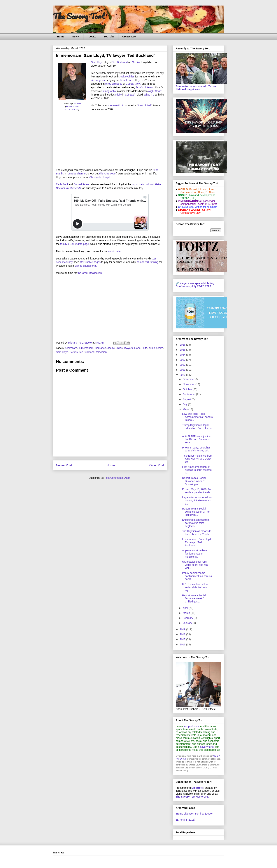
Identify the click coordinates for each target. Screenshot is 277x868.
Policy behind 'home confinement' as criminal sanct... (197, 576)
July (185, 404)
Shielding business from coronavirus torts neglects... (196, 523)
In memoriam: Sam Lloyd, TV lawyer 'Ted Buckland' (197, 542)
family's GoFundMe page (74, 244)
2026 (183, 345)
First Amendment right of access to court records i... (197, 470)
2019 (183, 629)
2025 (183, 350)
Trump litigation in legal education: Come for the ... (197, 428)
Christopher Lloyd (99, 177)
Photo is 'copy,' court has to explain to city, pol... (196, 449)
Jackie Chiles (127, 77)
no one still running (147, 262)
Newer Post (64, 465)
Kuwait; (194, 189)
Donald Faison (82, 184)
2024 (183, 355)
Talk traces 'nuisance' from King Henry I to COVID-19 (197, 459)
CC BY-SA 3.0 (72, 110)
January (188, 623)
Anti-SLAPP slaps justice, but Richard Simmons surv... (197, 439)
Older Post (157, 465)
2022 (183, 365)
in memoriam (86, 348)
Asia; (212, 189)
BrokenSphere (73, 107)
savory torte (207, 747)
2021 (183, 370)
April (186, 608)
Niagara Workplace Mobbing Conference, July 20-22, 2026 (195, 285)
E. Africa (210, 192)
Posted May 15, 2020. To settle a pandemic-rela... (197, 491)
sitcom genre (98, 80)
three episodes (114, 84)
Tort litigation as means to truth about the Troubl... (197, 533)
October (188, 389)
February (188, 618)
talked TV (149, 95)
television (101, 352)
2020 (183, 375)
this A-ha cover (108, 174)
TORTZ (92, 37)
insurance (100, 348)
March (187, 613)
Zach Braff (62, 184)
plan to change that (86, 266)
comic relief (115, 251)
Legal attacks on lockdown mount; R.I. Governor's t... (197, 500)
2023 (183, 360)
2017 (183, 639)
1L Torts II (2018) (185, 820)
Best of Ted (144, 105)
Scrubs (136, 62)
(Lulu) (193, 198)
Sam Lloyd (97, 62)
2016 (183, 644)
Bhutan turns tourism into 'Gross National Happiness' (196, 88)
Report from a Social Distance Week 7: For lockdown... (196, 512)
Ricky (118, 95)
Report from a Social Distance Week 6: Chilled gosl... (194, 599)
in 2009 (77, 104)
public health (156, 348)
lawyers (128, 348)
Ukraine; (203, 189)
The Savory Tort (79, 16)
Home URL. (193, 797)
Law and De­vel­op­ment (202, 195)
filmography (109, 91)
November (189, 384)
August (187, 399)
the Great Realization (90, 273)
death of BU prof (207, 204)
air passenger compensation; (197, 202)
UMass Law (129, 37)
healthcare (71, 348)
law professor (191, 726)
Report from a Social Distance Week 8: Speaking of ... (194, 481)
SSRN (76, 37)
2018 (183, 634)
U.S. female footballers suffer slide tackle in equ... (195, 587)
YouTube (109, 37)
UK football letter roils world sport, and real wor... (195, 565)
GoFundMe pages (90, 262)
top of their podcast (143, 184)
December (189, 379)
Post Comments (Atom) (118, 478)
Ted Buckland (120, 62)
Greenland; (187, 192)
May (185, 409)
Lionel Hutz (126, 80)
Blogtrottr (198, 788)
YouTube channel (76, 174)
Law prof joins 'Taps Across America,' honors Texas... (197, 417)
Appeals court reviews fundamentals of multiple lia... (195, 554)
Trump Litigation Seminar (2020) (194, 814)
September (189, 394)
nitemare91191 (116, 105)
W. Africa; (199, 192)
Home (61, 37)
